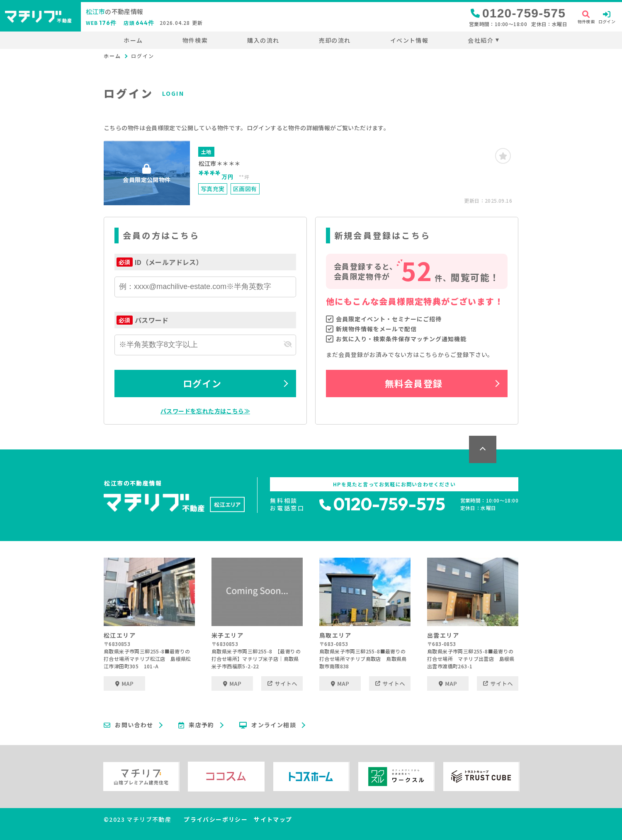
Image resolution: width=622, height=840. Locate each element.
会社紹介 (481, 40)
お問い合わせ (129, 725)
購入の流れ (263, 40)
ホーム (133, 40)
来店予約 (196, 725)
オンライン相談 (268, 725)
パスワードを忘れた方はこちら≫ (205, 411)
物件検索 (195, 40)
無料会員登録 (414, 383)
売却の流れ (335, 40)
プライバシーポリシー (216, 819)
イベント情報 (409, 40)
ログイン (202, 383)
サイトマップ (273, 819)
